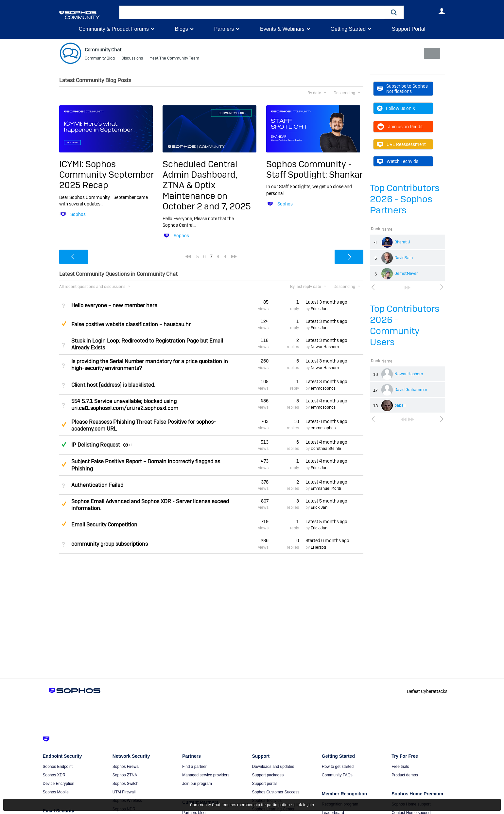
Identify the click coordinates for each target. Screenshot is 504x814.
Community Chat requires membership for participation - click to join (252, 805)
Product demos (405, 775)
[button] (394, 12)
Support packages (268, 775)
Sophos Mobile (56, 792)
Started (327, 540)
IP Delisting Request (96, 445)
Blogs (182, 29)
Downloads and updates (273, 767)
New (430, 53)
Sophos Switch (125, 784)
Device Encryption (59, 784)
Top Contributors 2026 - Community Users (405, 325)
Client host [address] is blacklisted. (113, 385)
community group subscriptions (110, 544)
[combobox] (252, 12)
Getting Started (348, 29)
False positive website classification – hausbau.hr (131, 324)
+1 (131, 445)
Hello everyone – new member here (114, 305)
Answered (64, 444)
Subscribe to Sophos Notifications (402, 89)
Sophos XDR (54, 775)
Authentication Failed (97, 485)
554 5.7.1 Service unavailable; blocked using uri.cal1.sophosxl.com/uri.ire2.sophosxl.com (125, 405)
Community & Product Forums (114, 29)
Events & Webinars (282, 29)
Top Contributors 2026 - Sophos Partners (405, 199)
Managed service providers (206, 775)
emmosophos (323, 388)
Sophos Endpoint (58, 767)
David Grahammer (411, 390)
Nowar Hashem (409, 374)
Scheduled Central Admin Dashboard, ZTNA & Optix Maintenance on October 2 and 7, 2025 (207, 185)
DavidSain (404, 258)
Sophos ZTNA (125, 775)
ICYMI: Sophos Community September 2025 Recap (107, 174)
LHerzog (318, 547)
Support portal (264, 784)
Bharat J (402, 242)
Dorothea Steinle (326, 449)
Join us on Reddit (400, 127)
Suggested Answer (64, 324)
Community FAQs (337, 775)
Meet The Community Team (174, 59)
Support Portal (408, 29)
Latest (326, 302)
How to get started (338, 767)
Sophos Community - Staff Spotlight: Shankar (314, 169)
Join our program (197, 784)
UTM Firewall (124, 792)
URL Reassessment (401, 144)
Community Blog (100, 59)
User (442, 11)
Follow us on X (396, 108)
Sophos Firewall (126, 767)
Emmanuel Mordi (326, 488)
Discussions (132, 59)
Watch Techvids (398, 161)
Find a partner (194, 767)
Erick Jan (319, 309)
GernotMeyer (406, 274)
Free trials (400, 767)
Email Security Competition (104, 525)
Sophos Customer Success (276, 792)
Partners (224, 29)
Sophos (78, 214)
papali (400, 405)
